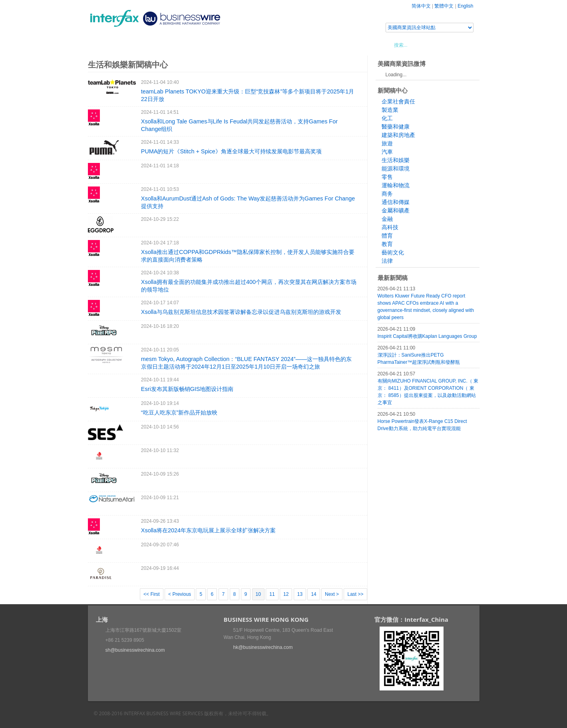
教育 (387, 244)
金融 (387, 219)
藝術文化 (393, 252)
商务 (387, 194)
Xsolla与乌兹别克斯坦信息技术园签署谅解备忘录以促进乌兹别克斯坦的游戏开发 (241, 312)
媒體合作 (202, 45)
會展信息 (169, 45)
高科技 (390, 227)
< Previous (180, 594)
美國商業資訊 (240, 45)
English (465, 6)
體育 (387, 236)
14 (313, 594)
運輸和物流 (396, 185)
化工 (387, 118)
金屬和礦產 (396, 210)
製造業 (390, 110)
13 (300, 594)
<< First (152, 594)
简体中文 (421, 6)
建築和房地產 (398, 135)
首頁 (103, 45)
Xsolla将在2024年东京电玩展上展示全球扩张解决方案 (208, 530)
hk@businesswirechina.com (263, 647)
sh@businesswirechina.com (135, 650)
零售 (387, 177)
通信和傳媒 (396, 202)
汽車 (387, 152)
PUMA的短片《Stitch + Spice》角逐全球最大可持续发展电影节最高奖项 (231, 151)
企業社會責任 (398, 101)
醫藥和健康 (396, 127)
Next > (332, 594)
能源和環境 (396, 169)
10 (258, 594)
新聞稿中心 (134, 45)
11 (272, 594)
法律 (387, 261)
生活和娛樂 (396, 160)
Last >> (355, 594)
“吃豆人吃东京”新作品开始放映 (179, 413)
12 (286, 594)
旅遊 (387, 143)
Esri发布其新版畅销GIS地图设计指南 (187, 389)
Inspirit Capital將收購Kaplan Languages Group (427, 336)
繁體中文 (444, 6)
